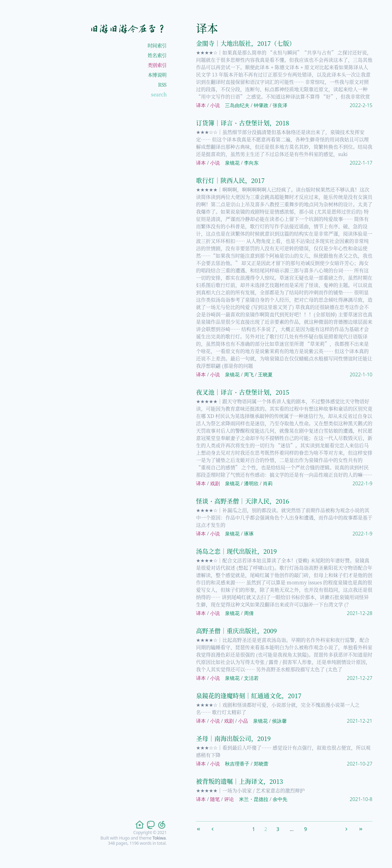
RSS (162, 85)
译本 (201, 105)
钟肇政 (261, 105)
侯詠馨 (279, 721)
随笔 (215, 799)
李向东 (251, 163)
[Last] (365, 828)
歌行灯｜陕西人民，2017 (230, 180)
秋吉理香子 (237, 764)
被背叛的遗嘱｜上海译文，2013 (239, 781)
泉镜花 (232, 163)
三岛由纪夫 (237, 105)
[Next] (351, 828)
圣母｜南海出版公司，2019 (233, 738)
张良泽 (280, 105)
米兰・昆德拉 (254, 799)
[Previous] (217, 828)
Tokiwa (159, 838)
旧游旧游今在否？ (128, 29)
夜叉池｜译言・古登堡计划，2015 (243, 392)
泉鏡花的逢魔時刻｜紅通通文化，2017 (249, 696)
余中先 (280, 799)
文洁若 (251, 678)
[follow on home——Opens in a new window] (139, 825)
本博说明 (157, 75)
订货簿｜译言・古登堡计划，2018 (243, 123)
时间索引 (157, 45)
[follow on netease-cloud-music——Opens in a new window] (161, 825)
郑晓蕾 (261, 764)
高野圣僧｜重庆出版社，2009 (236, 631)
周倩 (249, 613)
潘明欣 (251, 483)
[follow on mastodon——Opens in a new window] (150, 825)
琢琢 (249, 534)
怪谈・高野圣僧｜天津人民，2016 (243, 501)
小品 (243, 721)
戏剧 (215, 483)
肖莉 (268, 483)
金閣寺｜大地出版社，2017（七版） (246, 43)
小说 (215, 105)
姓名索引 (157, 55)
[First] (203, 828)
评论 (229, 799)
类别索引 (157, 65)
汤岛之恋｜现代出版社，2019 (236, 551)
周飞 (249, 374)
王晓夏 (265, 374)
